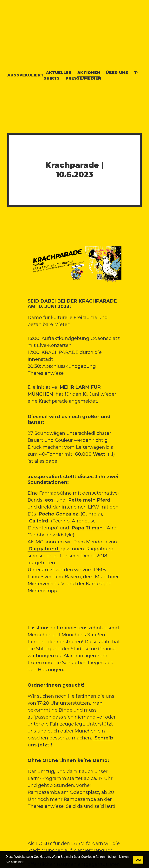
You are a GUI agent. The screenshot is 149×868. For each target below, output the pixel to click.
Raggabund (44, 549)
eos (49, 500)
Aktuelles (59, 73)
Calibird (39, 521)
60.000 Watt (90, 454)
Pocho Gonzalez (58, 514)
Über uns (117, 73)
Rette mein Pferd (89, 500)
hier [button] (21, 862)
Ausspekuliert (25, 75)
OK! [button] (138, 860)
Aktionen (89, 73)
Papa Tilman (87, 528)
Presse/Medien (83, 78)
